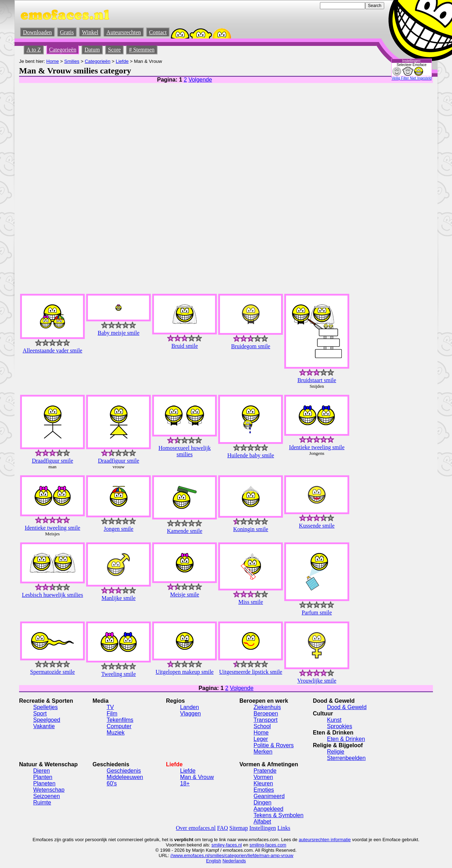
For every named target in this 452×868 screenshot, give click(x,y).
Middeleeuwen (125, 777)
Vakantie (44, 726)
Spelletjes (45, 707)
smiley (218, 845)
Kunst (334, 720)
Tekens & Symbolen (278, 815)
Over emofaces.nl (196, 828)
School (262, 726)
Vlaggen (191, 714)
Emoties (264, 790)
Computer (119, 726)
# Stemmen (142, 50)
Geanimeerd (269, 796)
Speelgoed (47, 720)
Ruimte (42, 802)
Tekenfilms (120, 720)
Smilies (72, 61)
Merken (263, 752)
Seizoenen (47, 796)
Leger (261, 739)
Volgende (200, 80)
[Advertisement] (371, 182)
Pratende (265, 771)
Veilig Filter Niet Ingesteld (412, 78)
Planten (43, 777)
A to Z (34, 50)
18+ (185, 783)
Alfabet (262, 822)
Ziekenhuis (267, 707)
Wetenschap (49, 790)
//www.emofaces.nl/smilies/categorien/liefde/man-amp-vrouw (232, 855)
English (214, 861)
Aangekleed (269, 809)
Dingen (263, 802)
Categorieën (63, 50)
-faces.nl (233, 845)
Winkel (90, 32)
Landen (189, 707)
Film (112, 714)
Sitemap (239, 828)
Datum (92, 50)
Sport (40, 714)
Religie (336, 752)
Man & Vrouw (197, 777)
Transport (266, 720)
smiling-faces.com (268, 845)
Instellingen (263, 828)
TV (110, 707)
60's (112, 783)
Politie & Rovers (274, 745)
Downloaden (37, 32)
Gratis (67, 32)
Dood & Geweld (347, 707)
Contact (158, 32)
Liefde (122, 61)
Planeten (44, 783)
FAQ (223, 828)
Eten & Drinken (346, 739)
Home (53, 61)
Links (284, 828)
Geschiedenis (124, 771)
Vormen (263, 777)
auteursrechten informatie (325, 840)
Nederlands (234, 861)
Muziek (116, 733)
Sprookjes (340, 726)
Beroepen (266, 714)
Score (114, 50)
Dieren (41, 771)
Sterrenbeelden (346, 758)
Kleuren (263, 783)
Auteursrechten (124, 32)
